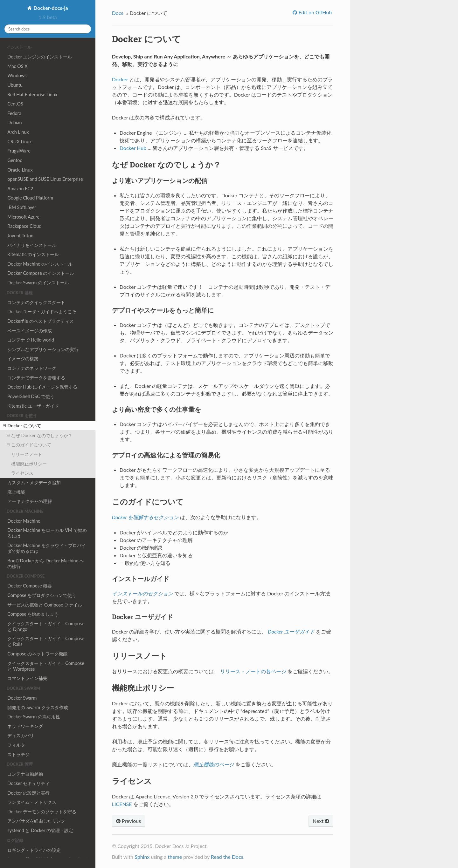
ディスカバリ (21, 735)
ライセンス (22, 473)
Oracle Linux (20, 170)
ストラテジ (18, 754)
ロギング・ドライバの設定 (34, 850)
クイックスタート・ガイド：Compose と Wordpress (46, 666)
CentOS (15, 104)
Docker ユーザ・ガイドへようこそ (42, 312)
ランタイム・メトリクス (32, 802)
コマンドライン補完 (27, 678)
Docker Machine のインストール (40, 264)
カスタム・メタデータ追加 (34, 482)
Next (321, 821)
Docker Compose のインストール (41, 273)
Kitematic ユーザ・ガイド (33, 406)
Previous (128, 821)
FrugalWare (19, 151)
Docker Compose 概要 (30, 586)
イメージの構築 (23, 359)
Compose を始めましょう (33, 614)
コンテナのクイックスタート (36, 302)
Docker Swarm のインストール (38, 283)
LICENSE (122, 804)
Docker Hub (133, 148)
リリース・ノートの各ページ (253, 671)
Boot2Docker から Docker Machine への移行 (46, 563)
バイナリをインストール (32, 245)
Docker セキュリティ (28, 783)
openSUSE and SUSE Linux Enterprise (45, 179)
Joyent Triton (20, 236)
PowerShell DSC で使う (31, 396)
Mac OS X (17, 66)
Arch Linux (18, 132)
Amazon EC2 (20, 189)
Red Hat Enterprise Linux (32, 95)
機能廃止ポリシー (29, 464)
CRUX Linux (19, 142)
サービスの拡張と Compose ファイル (45, 605)
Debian (14, 122)
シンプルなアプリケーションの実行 (43, 349)
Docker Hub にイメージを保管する (42, 387)
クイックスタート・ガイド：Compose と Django (46, 626)
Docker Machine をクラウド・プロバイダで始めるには (47, 548)
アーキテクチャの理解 (30, 501)
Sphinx (142, 857)
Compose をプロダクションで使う (42, 595)
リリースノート (27, 454)
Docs (118, 13)
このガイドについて (29, 445)
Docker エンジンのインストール (40, 57)
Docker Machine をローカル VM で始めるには (47, 533)
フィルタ (16, 745)
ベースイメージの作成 (30, 331)
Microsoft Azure (23, 217)
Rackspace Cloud (24, 226)
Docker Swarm (22, 698)
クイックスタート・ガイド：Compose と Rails (46, 641)
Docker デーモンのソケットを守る (42, 812)
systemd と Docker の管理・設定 (40, 830)
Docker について (22, 426)
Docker (120, 79)
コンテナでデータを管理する (36, 378)
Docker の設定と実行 (28, 793)
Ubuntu (15, 85)
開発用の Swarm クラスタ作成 (38, 707)
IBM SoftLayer (22, 207)
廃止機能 (16, 492)
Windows (17, 75)
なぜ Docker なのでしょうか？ (40, 436)
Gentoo (15, 160)
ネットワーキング (25, 726)
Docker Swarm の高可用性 (34, 717)
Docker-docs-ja (50, 8)
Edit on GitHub (314, 12)
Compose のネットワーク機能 (37, 654)
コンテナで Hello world (31, 340)
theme (175, 857)
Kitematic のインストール (33, 254)
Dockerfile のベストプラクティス (41, 321)
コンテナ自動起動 (25, 774)
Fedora (14, 113)
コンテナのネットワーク (32, 368)
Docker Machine (24, 521)
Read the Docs (227, 857)
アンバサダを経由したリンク (36, 821)
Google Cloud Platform (30, 198)
